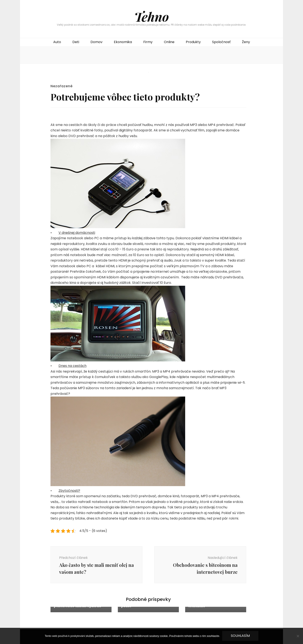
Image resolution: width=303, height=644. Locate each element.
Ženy (246, 42)
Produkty (193, 42)
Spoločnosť (221, 42)
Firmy (148, 42)
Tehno (152, 16)
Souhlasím (240, 636)
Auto (57, 42)
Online (169, 42)
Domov (96, 42)
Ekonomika (123, 42)
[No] (298, 636)
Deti (76, 42)
